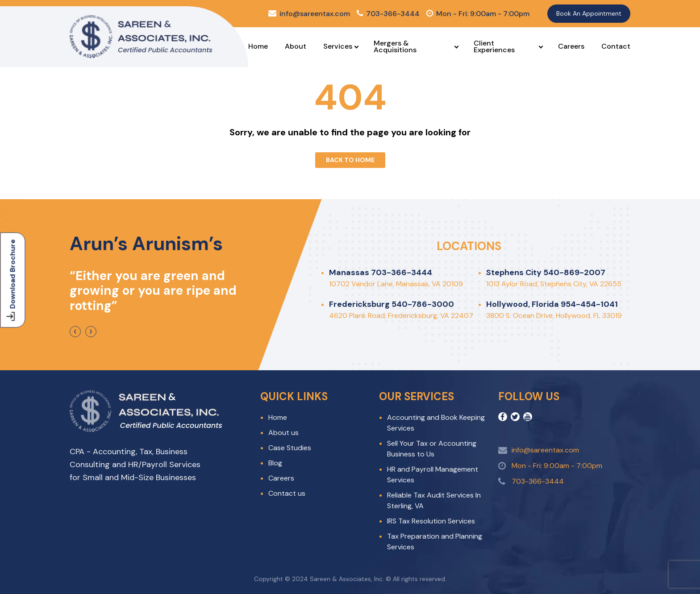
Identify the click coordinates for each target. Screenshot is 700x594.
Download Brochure (12, 280)
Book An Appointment (589, 13)
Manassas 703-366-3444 (381, 272)
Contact (616, 46)
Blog (275, 463)
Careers (571, 46)
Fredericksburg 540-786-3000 (392, 304)
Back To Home (350, 160)
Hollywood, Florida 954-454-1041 (552, 304)
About (296, 46)
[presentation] (75, 332)
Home (258, 46)
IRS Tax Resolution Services (431, 521)
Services (338, 46)
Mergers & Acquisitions (395, 46)
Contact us (287, 493)
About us (283, 433)
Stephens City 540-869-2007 (546, 272)
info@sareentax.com (309, 14)
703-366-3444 (388, 14)
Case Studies (290, 448)
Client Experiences (494, 46)
